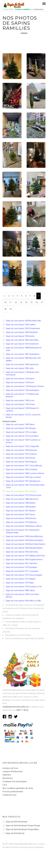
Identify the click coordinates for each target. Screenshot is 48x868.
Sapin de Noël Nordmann (17, 822)
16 (37, 302)
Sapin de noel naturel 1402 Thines (20, 514)
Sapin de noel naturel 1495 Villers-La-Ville (23, 601)
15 (31, 302)
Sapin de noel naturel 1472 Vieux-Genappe (24, 575)
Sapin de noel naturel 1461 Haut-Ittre (21, 563)
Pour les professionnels (13, 792)
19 (10, 309)
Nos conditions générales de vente (18, 788)
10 (5, 302)
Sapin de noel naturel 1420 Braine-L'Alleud (24, 526)
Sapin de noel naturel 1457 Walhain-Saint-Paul (25, 556)
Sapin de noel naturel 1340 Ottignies (21, 462)
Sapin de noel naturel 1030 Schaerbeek (23, 328)
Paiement (7, 775)
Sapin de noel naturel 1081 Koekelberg (22, 354)
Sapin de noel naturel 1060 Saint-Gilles (22, 340)
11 (10, 302)
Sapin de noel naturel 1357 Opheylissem (23, 481)
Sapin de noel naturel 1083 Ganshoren (22, 364)
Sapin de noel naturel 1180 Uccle (20, 400)
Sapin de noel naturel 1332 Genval (20, 458)
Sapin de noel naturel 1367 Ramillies (21, 491)
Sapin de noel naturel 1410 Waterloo (21, 522)
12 (16, 302)
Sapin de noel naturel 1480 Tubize (20, 590)
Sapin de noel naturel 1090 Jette (20, 368)
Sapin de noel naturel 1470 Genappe (21, 567)
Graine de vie (39, 9)
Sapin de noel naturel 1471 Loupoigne (22, 571)
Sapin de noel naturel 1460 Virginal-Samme (24, 560)
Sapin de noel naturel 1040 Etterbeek (22, 332)
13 (21, 302)
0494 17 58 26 (22, 710)
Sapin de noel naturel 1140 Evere (20, 382)
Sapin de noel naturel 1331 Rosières (21, 454)
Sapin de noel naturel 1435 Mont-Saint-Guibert (25, 544)
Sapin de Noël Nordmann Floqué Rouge (23, 826)
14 (26, 302)
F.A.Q (5, 785)
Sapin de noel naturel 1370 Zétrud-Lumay (23, 495)
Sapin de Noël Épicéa (15, 833)
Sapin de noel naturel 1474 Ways (20, 583)
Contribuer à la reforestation (15, 782)
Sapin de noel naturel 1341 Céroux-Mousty (24, 466)
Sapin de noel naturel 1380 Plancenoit (22, 499)
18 (5, 309)
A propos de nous (10, 768)
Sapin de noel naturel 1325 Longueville (22, 446)
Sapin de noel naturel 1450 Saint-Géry (22, 552)
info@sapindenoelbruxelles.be (16, 707)
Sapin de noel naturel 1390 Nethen (21, 503)
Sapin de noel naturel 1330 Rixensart (21, 450)
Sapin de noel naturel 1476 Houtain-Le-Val (24, 587)
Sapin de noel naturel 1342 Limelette (22, 469)
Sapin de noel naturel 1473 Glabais (21, 579)
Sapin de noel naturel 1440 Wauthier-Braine (24, 548)
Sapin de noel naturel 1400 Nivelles (21, 507)
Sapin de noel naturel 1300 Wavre (20, 424)
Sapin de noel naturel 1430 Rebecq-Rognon (25, 540)
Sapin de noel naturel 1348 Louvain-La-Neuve (25, 473)
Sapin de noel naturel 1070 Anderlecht (22, 344)
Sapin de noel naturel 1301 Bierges (21, 428)
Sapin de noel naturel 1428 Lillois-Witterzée (24, 536)
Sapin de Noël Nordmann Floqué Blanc (22, 829)
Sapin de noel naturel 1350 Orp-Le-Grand (23, 477)
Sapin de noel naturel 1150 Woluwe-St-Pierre (25, 386)
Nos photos (8, 778)
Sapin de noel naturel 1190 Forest (20, 404)
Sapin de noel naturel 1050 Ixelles (20, 336)
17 (42, 302)
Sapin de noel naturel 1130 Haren (20, 379)
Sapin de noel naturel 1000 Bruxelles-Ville (23, 321)
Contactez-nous (9, 795)
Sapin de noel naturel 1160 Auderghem (23, 390)
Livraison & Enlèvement (13, 771)
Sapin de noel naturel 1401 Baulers (21, 511)
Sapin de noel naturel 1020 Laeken (21, 325)
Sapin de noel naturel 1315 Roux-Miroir (22, 436)
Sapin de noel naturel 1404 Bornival (21, 518)
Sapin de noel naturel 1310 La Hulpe (21, 432)
